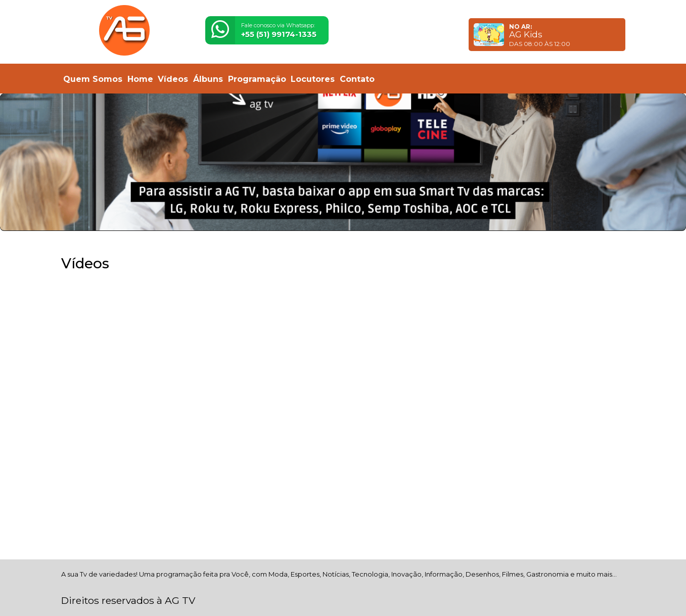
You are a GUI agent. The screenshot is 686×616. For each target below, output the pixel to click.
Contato (357, 79)
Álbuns (208, 79)
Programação (257, 79)
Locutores (313, 79)
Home (140, 79)
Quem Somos (93, 79)
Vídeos (173, 79)
